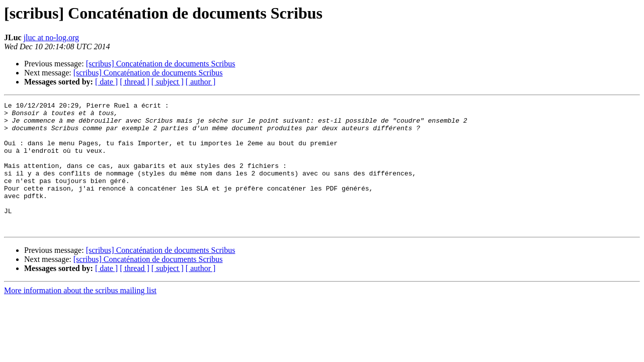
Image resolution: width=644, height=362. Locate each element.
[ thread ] (135, 82)
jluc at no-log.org (51, 37)
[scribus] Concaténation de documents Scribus (161, 64)
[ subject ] (168, 82)
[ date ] (106, 82)
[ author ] (201, 82)
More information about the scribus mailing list (80, 316)
